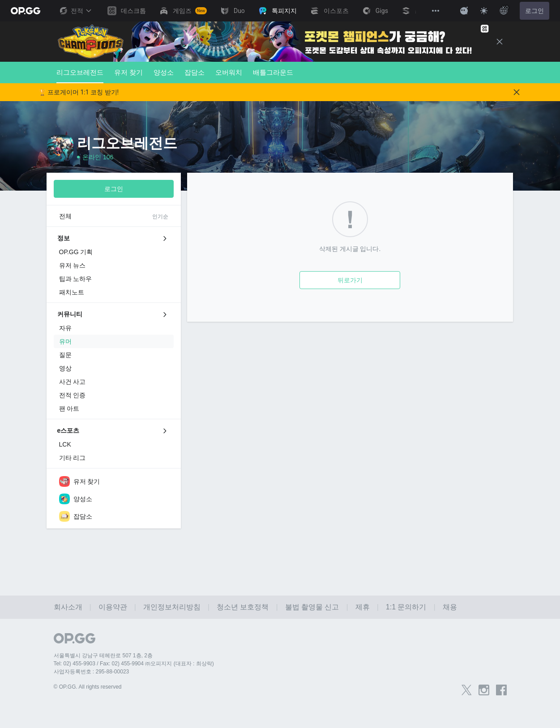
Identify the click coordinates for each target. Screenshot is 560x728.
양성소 (164, 72)
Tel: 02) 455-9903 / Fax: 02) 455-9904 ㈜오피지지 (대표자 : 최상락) (134, 664)
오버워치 (229, 72)
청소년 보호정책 (243, 607)
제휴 (363, 607)
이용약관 (113, 607)
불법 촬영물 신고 (312, 607)
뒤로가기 (350, 280)
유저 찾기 (128, 72)
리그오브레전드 (80, 76)
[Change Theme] (484, 11)
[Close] (500, 42)
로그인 (534, 11)
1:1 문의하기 (406, 607)
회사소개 (68, 607)
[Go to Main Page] (26, 11)
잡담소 (195, 72)
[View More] (436, 11)
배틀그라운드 (273, 72)
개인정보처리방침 (172, 607)
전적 (75, 11)
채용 (450, 607)
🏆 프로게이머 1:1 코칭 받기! (79, 92)
